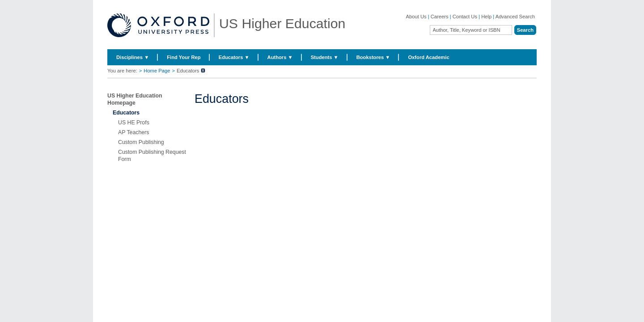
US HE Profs (134, 123)
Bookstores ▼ (373, 57)
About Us (416, 17)
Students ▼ (325, 57)
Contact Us (465, 17)
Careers (440, 17)
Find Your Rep (184, 57)
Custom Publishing (141, 142)
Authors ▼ (280, 57)
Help (486, 17)
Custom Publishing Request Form (152, 156)
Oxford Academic (428, 57)
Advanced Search (515, 17)
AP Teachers (133, 132)
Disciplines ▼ (133, 57)
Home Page (157, 71)
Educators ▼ (234, 57)
